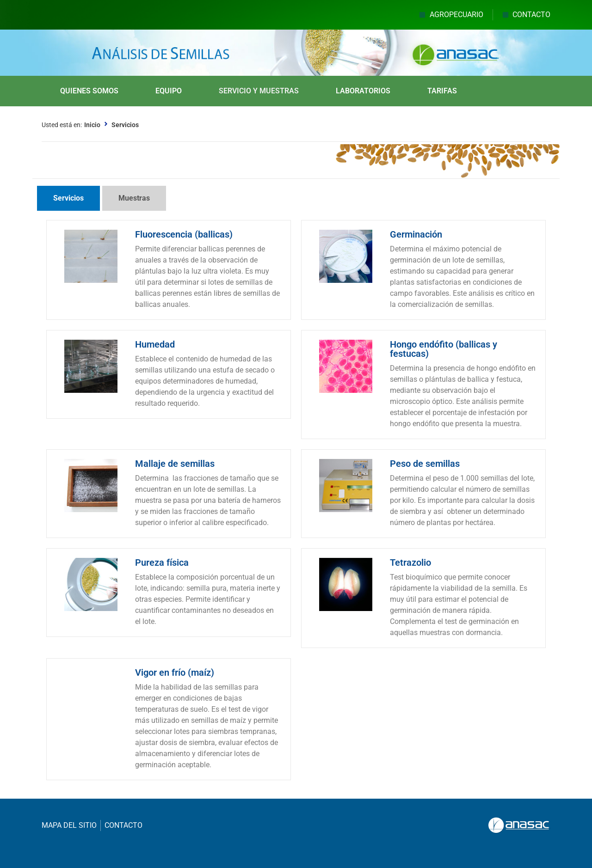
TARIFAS (442, 91)
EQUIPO (169, 91)
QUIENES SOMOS (89, 91)
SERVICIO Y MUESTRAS (259, 91)
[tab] (68, 198)
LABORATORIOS (363, 91)
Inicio (92, 125)
